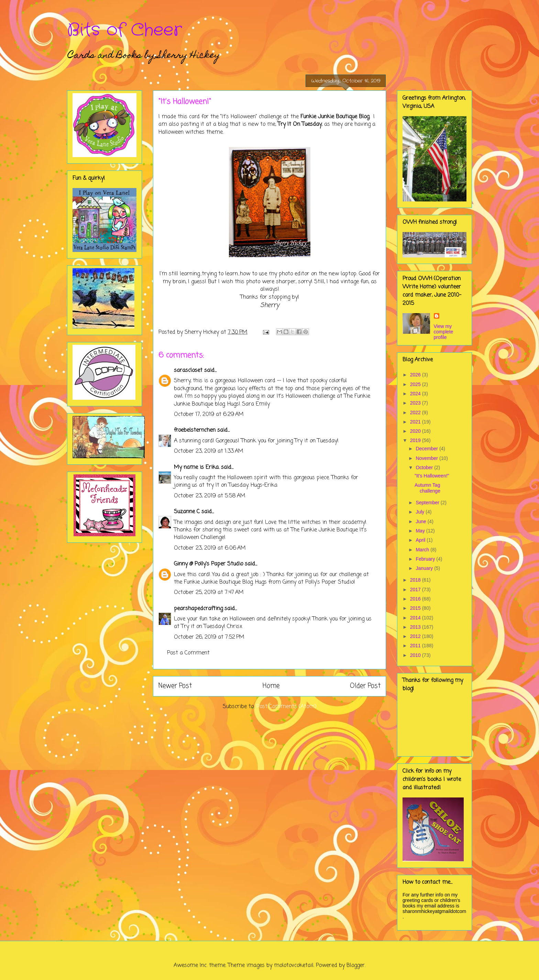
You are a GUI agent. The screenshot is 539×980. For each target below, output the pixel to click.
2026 (416, 375)
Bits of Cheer (124, 30)
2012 (416, 636)
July (421, 512)
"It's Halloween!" (432, 476)
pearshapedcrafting (198, 609)
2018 (416, 580)
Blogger (356, 966)
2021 (416, 422)
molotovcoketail (294, 966)
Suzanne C (187, 512)
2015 (416, 608)
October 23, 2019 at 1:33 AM (209, 451)
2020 (416, 431)
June (421, 521)
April (421, 540)
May (421, 531)
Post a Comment (188, 653)
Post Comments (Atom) (287, 707)
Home (271, 686)
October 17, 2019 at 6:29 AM (209, 415)
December (427, 449)
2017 (416, 590)
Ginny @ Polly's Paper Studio (208, 564)
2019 (416, 440)
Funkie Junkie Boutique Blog (335, 117)
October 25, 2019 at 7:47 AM (209, 593)
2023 (416, 403)
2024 (416, 394)
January (425, 568)
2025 (416, 384)
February (426, 559)
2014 (416, 618)
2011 (416, 646)
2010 (416, 655)
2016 (416, 599)
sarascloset (188, 371)
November (427, 458)
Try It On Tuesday (300, 124)
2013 (416, 627)
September (428, 503)
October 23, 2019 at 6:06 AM (210, 548)
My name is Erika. (197, 467)
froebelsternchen (195, 430)
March (423, 550)
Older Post (365, 686)
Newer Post (175, 686)
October (425, 467)
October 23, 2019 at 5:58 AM (210, 496)
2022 (416, 412)
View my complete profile (444, 332)
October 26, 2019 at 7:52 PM (209, 637)
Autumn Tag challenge (427, 488)
